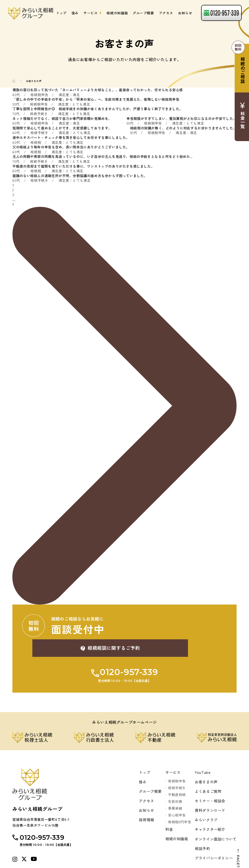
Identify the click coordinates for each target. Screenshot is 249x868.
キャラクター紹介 (208, 811)
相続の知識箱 (117, 13)
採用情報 (143, 801)
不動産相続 (174, 774)
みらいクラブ (204, 801)
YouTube (200, 751)
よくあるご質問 (206, 771)
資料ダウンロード (208, 791)
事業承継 (172, 787)
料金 (167, 809)
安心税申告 (174, 794)
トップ (61, 13)
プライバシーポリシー (212, 841)
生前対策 (172, 780)
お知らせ (185, 13)
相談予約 (200, 831)
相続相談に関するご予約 (174, 625)
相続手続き (174, 767)
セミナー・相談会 (208, 781)
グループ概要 (143, 13)
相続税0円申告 (177, 801)
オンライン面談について (214, 821)
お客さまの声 (204, 761)
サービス (90, 13)
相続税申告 (174, 760)
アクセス (166, 13)
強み (75, 13)
